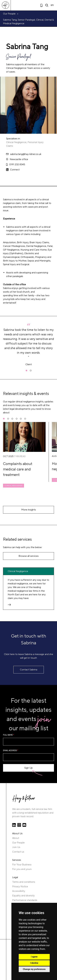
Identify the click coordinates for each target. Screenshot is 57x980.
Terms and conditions (24, 882)
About (16, 838)
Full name (8, 735)
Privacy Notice (20, 886)
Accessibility (19, 891)
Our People (9, 14)
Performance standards (25, 900)
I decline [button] (34, 963)
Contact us (18, 852)
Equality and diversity (23, 896)
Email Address (10, 751)
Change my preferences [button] (34, 969)
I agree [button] (34, 957)
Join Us (16, 847)
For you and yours (22, 869)
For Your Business (22, 865)
